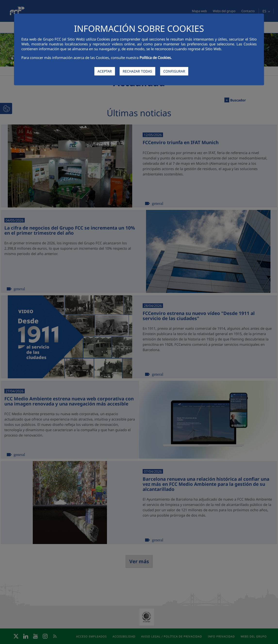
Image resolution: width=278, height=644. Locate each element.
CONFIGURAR (174, 71)
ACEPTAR (105, 71)
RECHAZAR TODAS (137, 71)
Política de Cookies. (156, 58)
